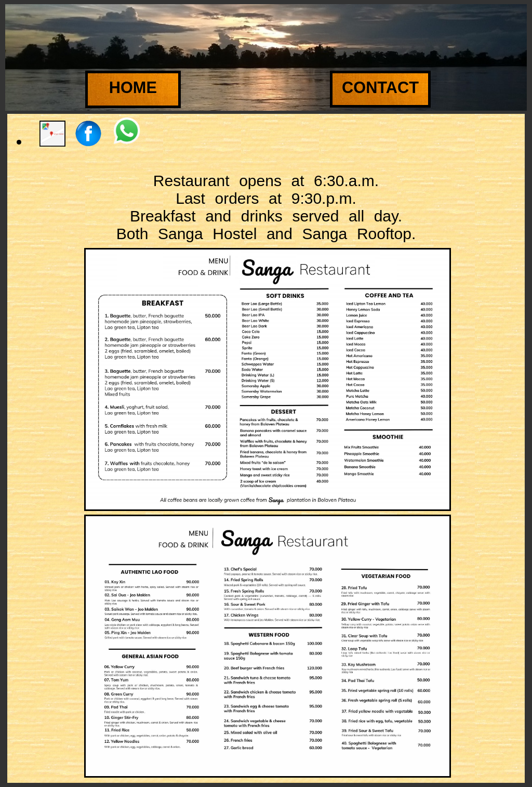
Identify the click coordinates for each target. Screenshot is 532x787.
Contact (380, 88)
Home (133, 88)
